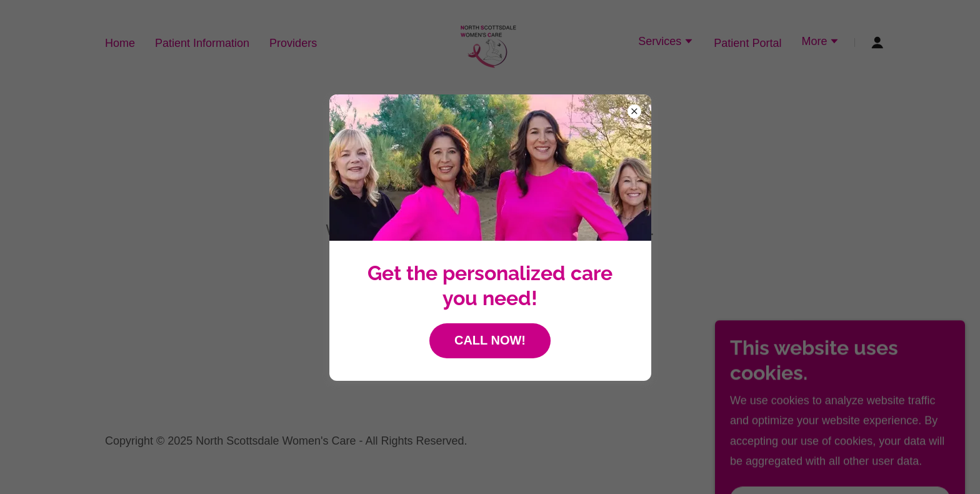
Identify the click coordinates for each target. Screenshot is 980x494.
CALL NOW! (490, 340)
